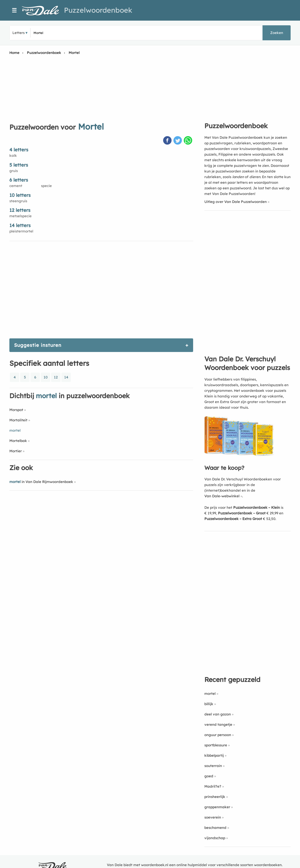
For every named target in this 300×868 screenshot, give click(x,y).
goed (209, 776)
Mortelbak (18, 441)
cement (16, 186)
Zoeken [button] (277, 33)
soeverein (213, 817)
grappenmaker (217, 807)
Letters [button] (19, 33)
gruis (14, 171)
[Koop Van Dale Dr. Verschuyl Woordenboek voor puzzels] (240, 455)
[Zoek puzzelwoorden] (89, 33)
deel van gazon (218, 714)
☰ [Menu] (14, 10)
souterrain (213, 766)
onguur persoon (218, 735)
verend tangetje (218, 724)
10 (46, 377)
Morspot (16, 410)
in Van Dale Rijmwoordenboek (41, 482)
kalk (13, 155)
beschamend (215, 828)
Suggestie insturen (38, 345)
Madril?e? (213, 786)
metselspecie (21, 216)
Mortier (16, 451)
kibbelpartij (214, 755)
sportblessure (216, 745)
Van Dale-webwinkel (222, 496)
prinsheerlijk (215, 797)
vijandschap (215, 838)
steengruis (18, 201)
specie (46, 186)
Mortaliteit (18, 420)
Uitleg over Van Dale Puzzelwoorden (236, 202)
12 (56, 377)
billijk (209, 704)
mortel (210, 694)
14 (66, 377)
